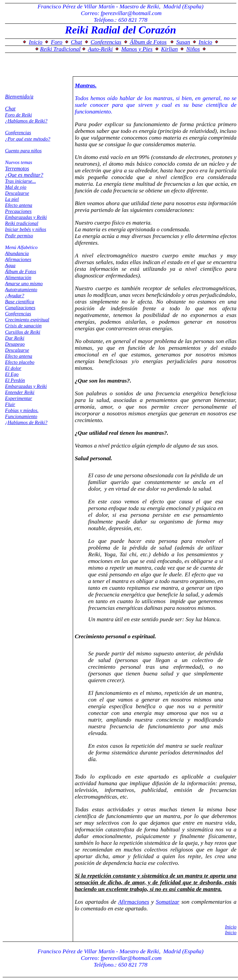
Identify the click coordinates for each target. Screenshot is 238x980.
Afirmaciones (134, 902)
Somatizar (168, 902)
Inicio (231, 927)
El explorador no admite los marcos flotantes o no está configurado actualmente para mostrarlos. (121, 39)
